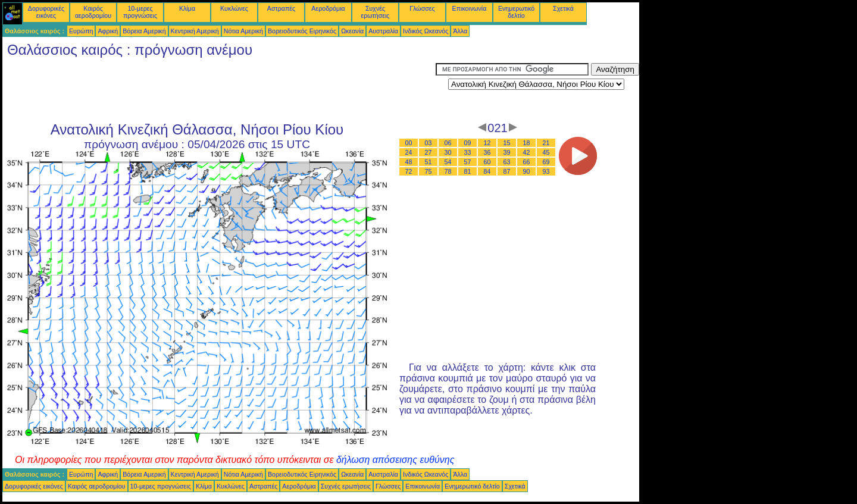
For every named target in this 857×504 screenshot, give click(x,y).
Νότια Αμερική (243, 31)
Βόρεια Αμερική (144, 31)
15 (507, 143)
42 (527, 152)
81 (468, 171)
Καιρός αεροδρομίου (93, 12)
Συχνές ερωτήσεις (376, 12)
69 (546, 162)
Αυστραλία (383, 31)
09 (468, 143)
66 (527, 162)
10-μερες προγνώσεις (140, 12)
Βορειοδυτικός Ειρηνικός (302, 31)
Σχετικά (563, 8)
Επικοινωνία (470, 8)
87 (507, 171)
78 (448, 171)
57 (468, 162)
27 (428, 152)
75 (428, 171)
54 (448, 162)
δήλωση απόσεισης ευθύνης (395, 460)
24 (409, 152)
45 (546, 152)
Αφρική (108, 31)
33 (468, 152)
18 (527, 143)
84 (487, 171)
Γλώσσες (422, 8)
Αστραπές (281, 8)
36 (487, 152)
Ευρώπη (81, 31)
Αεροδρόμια (328, 8)
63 (507, 162)
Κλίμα (187, 8)
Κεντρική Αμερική (195, 31)
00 (409, 143)
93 (546, 171)
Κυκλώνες (234, 8)
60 (487, 162)
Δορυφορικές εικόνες (46, 12)
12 (487, 143)
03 (428, 143)
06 (448, 143)
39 (507, 152)
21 (546, 143)
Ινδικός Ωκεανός (426, 31)
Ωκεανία (352, 31)
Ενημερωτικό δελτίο (516, 12)
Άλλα (460, 31)
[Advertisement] (219, 90)
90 (527, 171)
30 (448, 152)
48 (409, 162)
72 (409, 171)
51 (428, 162)
